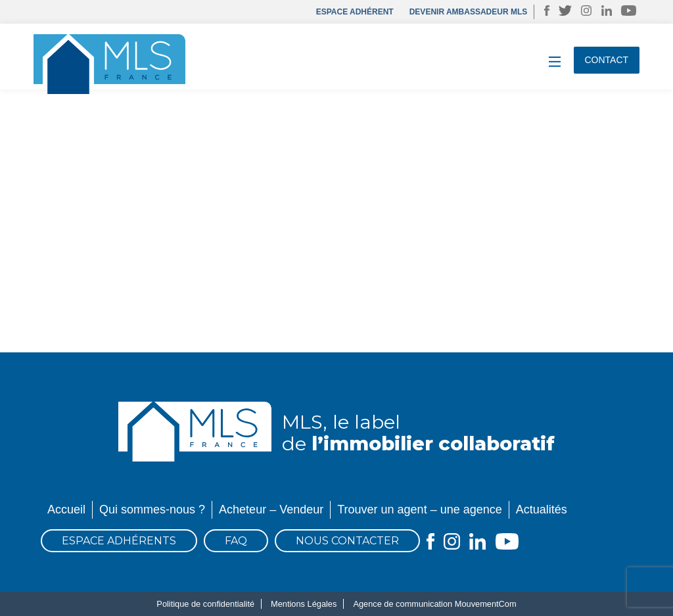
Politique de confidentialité (205, 604)
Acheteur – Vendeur (271, 509)
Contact (607, 60)
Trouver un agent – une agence (420, 509)
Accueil (66, 509)
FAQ (236, 541)
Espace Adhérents (119, 541)
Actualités (542, 509)
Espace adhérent (355, 12)
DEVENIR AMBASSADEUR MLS (469, 12)
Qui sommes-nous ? (152, 509)
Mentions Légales (304, 604)
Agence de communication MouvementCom (434, 604)
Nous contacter (347, 541)
